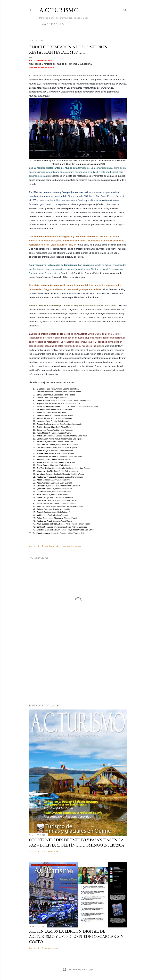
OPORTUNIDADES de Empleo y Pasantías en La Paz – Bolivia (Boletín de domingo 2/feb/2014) (77, 842)
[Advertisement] (78, 672)
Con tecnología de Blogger (78, 969)
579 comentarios (50, 851)
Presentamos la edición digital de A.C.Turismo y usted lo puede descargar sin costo (76, 936)
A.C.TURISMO (59, 10)
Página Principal (53, 24)
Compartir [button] (34, 546)
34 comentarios (50, 948)
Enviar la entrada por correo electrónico (61, 546)
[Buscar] (125, 9)
